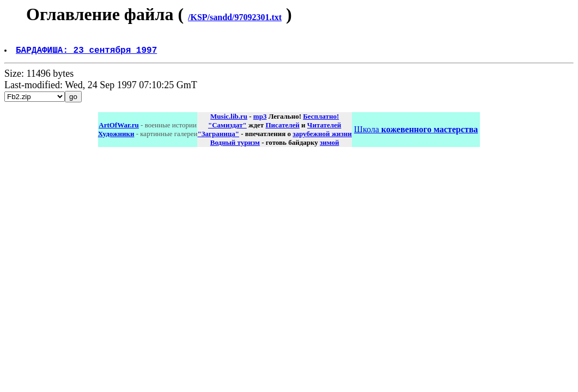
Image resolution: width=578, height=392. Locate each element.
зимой (329, 147)
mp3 (260, 121)
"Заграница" (218, 138)
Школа (416, 134)
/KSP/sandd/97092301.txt (235, 17)
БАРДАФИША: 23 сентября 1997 (87, 54)
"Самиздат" (227, 129)
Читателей (324, 129)
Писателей (282, 129)
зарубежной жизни (322, 138)
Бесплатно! (321, 121)
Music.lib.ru (229, 121)
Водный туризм (235, 147)
